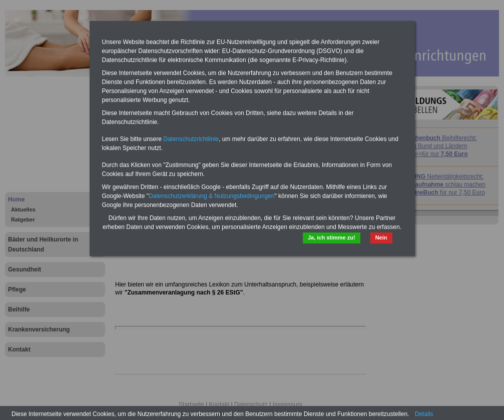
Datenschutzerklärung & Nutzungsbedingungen (212, 196)
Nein (381, 237)
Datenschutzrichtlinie (191, 139)
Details (424, 414)
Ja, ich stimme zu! (332, 237)
